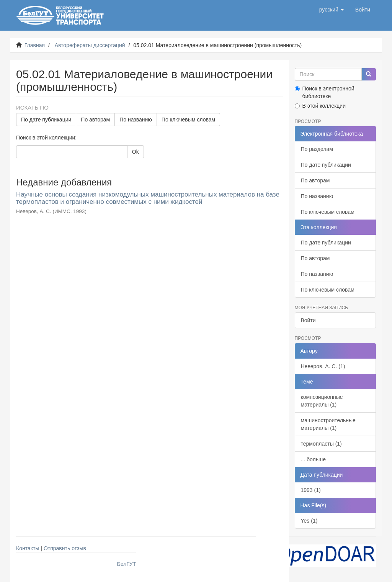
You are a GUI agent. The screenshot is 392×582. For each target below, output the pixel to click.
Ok (136, 152)
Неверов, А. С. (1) (323, 366)
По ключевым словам (188, 120)
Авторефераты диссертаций (90, 45)
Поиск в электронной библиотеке (325, 92)
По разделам (317, 149)
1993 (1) (311, 490)
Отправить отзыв (65, 548)
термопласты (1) (321, 444)
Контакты (28, 548)
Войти (308, 320)
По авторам (95, 120)
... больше (314, 459)
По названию (136, 120)
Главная (35, 45)
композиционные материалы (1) (322, 401)
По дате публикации (46, 120)
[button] (332, 10)
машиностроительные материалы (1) (328, 424)
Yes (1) (309, 521)
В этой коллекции (320, 106)
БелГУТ (127, 564)
